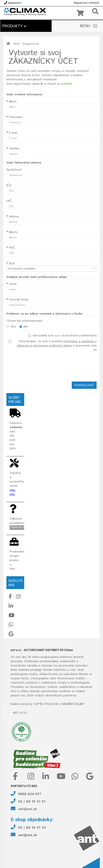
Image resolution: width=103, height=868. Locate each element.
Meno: (13, 102)
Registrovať (81, 3)
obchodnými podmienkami (79, 336)
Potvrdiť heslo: (19, 300)
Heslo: (13, 284)
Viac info (13, 492)
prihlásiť (67, 84)
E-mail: (13, 133)
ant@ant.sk (28, 809)
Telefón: (15, 149)
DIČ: (9, 201)
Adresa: (14, 217)
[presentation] (64, 366)
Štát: (12, 264)
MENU (89, 26)
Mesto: (14, 232)
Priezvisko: (16, 117)
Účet (16, 44)
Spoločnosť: (14, 170)
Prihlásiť (94, 3)
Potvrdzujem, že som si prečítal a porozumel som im (53, 346)
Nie (24, 327)
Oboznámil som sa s (62, 336)
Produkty (14, 26)
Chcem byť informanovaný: (25, 321)
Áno (11, 327)
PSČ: (12, 248)
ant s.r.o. (20, 713)
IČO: (9, 185)
